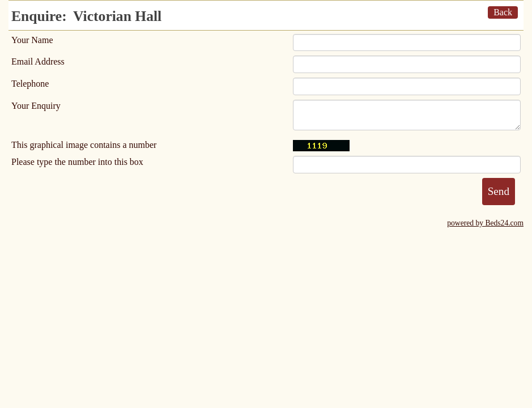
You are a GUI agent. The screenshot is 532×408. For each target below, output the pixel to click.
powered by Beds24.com (485, 223)
